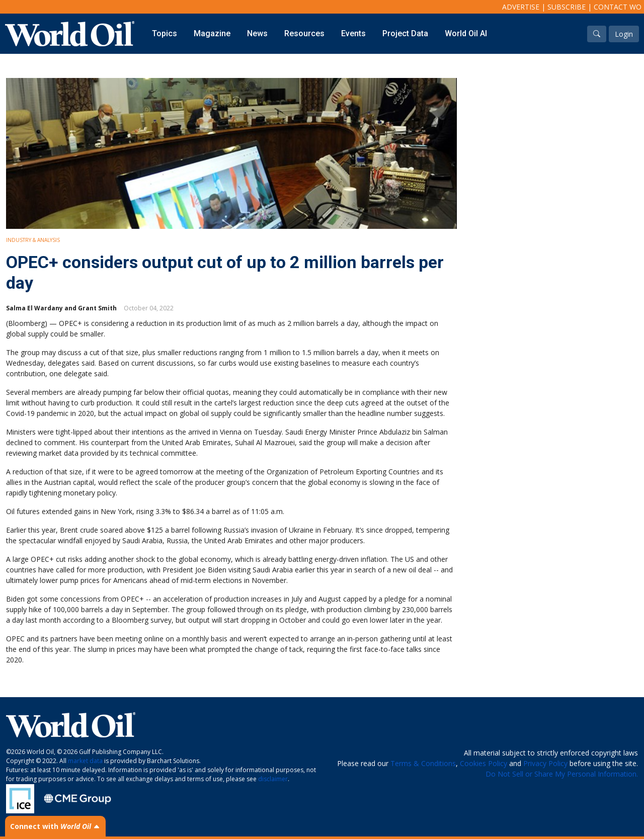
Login (624, 34)
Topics (165, 33)
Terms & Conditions (423, 763)
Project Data (405, 33)
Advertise (521, 7)
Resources (304, 33)
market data (85, 761)
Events (353, 33)
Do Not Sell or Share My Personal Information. (562, 774)
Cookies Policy (484, 763)
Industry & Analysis (33, 240)
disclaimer (273, 779)
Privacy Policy (545, 763)
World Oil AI (466, 33)
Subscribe (567, 7)
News (257, 33)
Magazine (212, 33)
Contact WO (618, 7)
